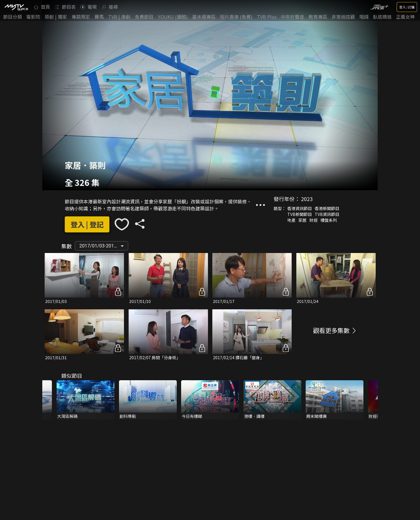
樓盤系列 (329, 220)
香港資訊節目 (300, 208)
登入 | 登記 (87, 224)
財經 (314, 220)
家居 (302, 220)
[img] (16, 7)
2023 (307, 199)
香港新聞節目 (327, 208)
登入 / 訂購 (407, 7)
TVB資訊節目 (327, 214)
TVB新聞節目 (300, 214)
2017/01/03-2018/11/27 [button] (104, 246)
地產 (291, 220)
